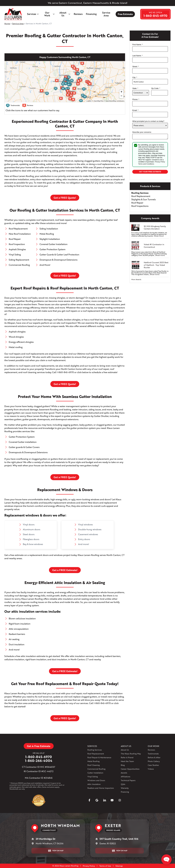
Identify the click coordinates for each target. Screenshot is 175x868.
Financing (91, 14)
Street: (136, 67)
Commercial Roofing (96, 769)
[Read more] (159, 236)
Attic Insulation (94, 784)
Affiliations (126, 777)
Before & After (154, 757)
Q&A (123, 784)
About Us (65, 14)
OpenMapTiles (99, 101)
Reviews (78, 14)
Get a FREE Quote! (65, 198)
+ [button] (121, 92)
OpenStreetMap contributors (115, 101)
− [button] (121, 96)
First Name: (138, 45)
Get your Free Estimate (150, 172)
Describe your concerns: (142, 132)
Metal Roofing (93, 761)
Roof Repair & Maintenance (99, 757)
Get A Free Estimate (39, 746)
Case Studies (153, 765)
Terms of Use (105, 866)
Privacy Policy (160, 162)
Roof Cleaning (94, 765)
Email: (135, 110)
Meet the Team (127, 761)
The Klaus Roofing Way (131, 754)
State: (135, 88)
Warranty (125, 788)
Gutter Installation (95, 773)
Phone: (136, 99)
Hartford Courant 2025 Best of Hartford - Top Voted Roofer (156, 265)
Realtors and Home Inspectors (101, 788)
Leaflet (89, 101)
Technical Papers (128, 780)
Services (33, 14)
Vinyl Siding (93, 777)
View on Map (56, 851)
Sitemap (119, 866)
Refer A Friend (127, 757)
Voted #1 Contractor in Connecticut (154, 246)
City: (135, 77)
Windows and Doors (96, 780)
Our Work (50, 14)
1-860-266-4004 (39, 761)
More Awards (136, 279)
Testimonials (153, 754)
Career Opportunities (130, 769)
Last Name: (137, 56)
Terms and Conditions (146, 164)
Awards (124, 773)
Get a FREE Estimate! (65, 570)
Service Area (106, 14)
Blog (123, 765)
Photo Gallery (154, 761)
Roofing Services (95, 750)
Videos (151, 769)
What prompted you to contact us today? (148, 121)
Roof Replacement (96, 754)
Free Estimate (125, 14)
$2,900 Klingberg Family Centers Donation (155, 228)
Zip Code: (156, 88)
